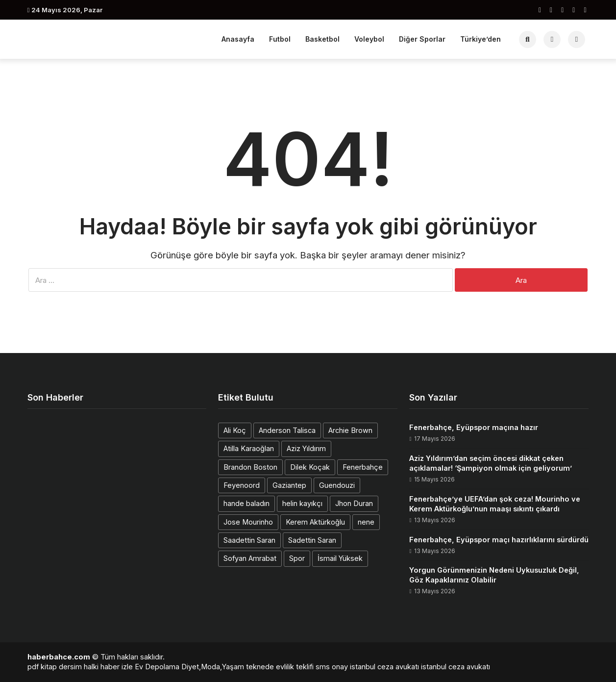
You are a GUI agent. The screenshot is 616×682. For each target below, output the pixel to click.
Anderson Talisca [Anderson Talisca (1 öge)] (287, 430)
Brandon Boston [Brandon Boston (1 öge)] (250, 467)
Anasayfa (238, 39)
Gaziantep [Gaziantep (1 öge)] (289, 485)
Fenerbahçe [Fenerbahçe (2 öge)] (363, 467)
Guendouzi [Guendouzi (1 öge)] (337, 485)
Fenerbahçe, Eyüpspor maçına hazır (474, 427)
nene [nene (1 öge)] (366, 522)
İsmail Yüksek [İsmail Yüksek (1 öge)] (340, 558)
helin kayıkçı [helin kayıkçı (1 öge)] (302, 503)
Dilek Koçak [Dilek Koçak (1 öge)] (310, 467)
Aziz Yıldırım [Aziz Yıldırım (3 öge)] (306, 448)
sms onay (332, 667)
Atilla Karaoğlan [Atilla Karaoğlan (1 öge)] (249, 448)
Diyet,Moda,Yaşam (213, 667)
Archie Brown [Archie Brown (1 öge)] (350, 430)
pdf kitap (42, 667)
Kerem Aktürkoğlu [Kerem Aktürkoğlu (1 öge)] (315, 522)
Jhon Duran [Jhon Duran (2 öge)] (354, 503)
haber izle (117, 667)
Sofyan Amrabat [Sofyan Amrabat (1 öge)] (250, 558)
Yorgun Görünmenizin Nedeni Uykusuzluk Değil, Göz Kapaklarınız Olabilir (494, 575)
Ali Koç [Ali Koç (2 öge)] (235, 430)
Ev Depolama (157, 667)
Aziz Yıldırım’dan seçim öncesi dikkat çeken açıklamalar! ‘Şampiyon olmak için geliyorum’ (491, 463)
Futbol (280, 39)
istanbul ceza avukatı (384, 667)
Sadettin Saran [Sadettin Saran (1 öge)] (312, 540)
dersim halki (79, 667)
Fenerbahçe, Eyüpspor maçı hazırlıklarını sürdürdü (499, 540)
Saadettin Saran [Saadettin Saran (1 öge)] (249, 540)
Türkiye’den (480, 39)
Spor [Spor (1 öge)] (297, 558)
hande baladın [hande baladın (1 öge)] (246, 503)
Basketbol (322, 39)
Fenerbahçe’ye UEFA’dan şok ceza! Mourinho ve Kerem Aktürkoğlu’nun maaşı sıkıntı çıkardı (495, 504)
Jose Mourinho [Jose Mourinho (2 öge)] (248, 522)
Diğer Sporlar (422, 39)
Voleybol (369, 39)
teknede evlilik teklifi (280, 667)
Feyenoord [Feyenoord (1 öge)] (242, 485)
